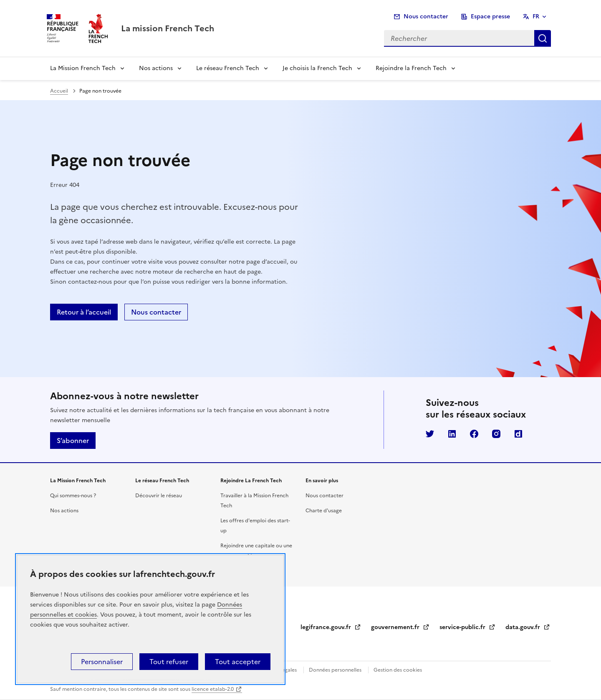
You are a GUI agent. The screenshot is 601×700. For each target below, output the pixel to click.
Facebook (474, 434)
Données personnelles (335, 670)
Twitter (430, 434)
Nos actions (156, 68)
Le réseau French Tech (228, 68)
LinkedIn (452, 434)
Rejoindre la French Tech (411, 68)
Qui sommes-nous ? (73, 496)
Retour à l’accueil (84, 312)
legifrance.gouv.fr (331, 627)
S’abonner (73, 441)
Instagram (496, 434)
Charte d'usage (324, 511)
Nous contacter (426, 16)
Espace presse (490, 16)
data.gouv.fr (528, 627)
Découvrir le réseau (159, 496)
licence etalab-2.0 (213, 689)
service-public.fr (467, 627)
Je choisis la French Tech (317, 68)
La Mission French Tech (83, 68)
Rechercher (543, 38)
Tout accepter (238, 662)
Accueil (59, 91)
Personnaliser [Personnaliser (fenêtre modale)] (102, 662)
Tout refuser (169, 662)
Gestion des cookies (398, 670)
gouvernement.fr (400, 627)
